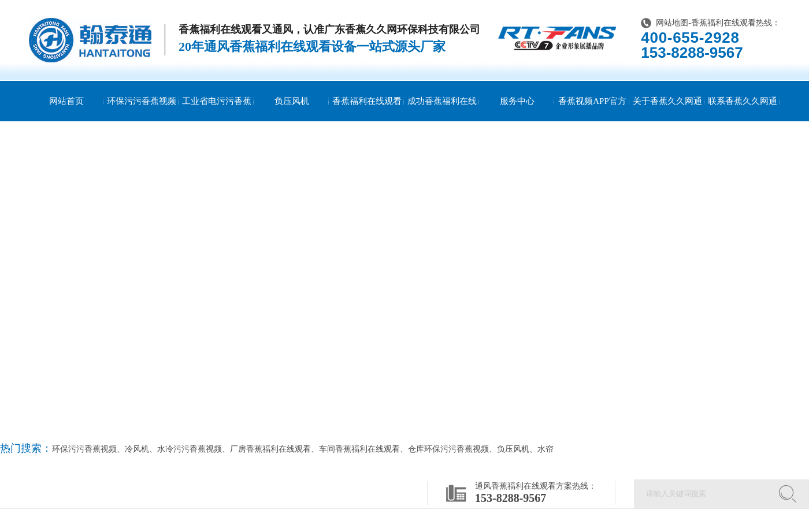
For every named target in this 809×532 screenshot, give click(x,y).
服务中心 (517, 101)
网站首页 (66, 101)
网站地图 (672, 23)
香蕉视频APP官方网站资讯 (592, 121)
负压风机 (292, 101)
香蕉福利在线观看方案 (367, 121)
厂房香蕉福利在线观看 (270, 449)
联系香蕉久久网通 (743, 101)
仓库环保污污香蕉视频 (448, 449)
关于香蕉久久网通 (667, 101)
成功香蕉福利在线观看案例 (442, 121)
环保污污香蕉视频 (142, 101)
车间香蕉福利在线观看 (359, 449)
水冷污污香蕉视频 (190, 449)
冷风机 (137, 449)
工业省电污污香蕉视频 (217, 121)
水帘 (545, 449)
